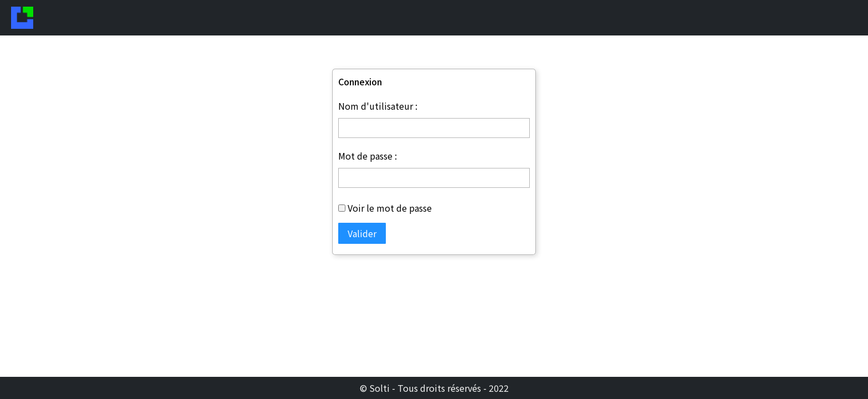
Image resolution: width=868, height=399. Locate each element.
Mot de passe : (368, 162)
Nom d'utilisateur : (378, 112)
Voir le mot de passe (390, 214)
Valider (362, 239)
